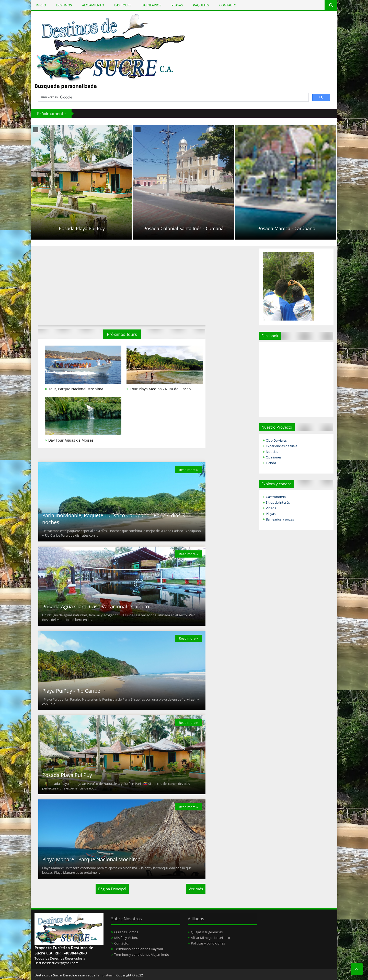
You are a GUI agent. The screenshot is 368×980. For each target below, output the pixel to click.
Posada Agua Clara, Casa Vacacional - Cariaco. (96, 606)
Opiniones (274, 457)
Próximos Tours (122, 334)
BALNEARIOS (151, 5)
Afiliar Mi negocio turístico (210, 938)
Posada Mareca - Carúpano (308, 228)
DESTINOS (64, 5)
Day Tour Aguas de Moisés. (71, 440)
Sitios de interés (278, 502)
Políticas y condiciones (208, 943)
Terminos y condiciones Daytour (139, 949)
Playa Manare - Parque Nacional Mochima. (92, 859)
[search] (173, 97)
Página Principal (112, 889)
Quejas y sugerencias (207, 932)
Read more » (188, 470)
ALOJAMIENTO (93, 5)
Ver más (196, 889)
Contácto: (122, 943)
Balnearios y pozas (280, 519)
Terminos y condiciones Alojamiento (142, 954)
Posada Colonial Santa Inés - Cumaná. (206, 228)
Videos (271, 508)
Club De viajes (276, 440)
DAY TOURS (123, 5)
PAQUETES (201, 5)
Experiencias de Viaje (281, 446)
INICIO (41, 5)
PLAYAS (177, 5)
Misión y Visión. (126, 938)
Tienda (271, 463)
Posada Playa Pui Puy (103, 228)
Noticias (272, 452)
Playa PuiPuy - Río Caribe (71, 691)
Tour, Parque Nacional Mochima (76, 389)
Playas (271, 514)
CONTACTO (228, 5)
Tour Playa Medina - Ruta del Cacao (160, 389)
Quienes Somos (126, 932)
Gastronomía (276, 497)
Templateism (106, 975)
